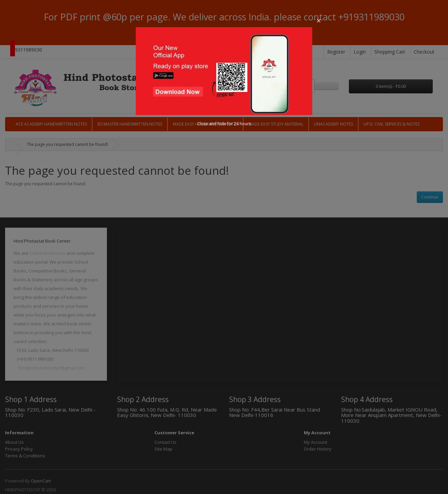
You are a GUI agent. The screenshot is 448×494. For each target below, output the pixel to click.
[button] (319, 21)
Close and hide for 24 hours (224, 124)
